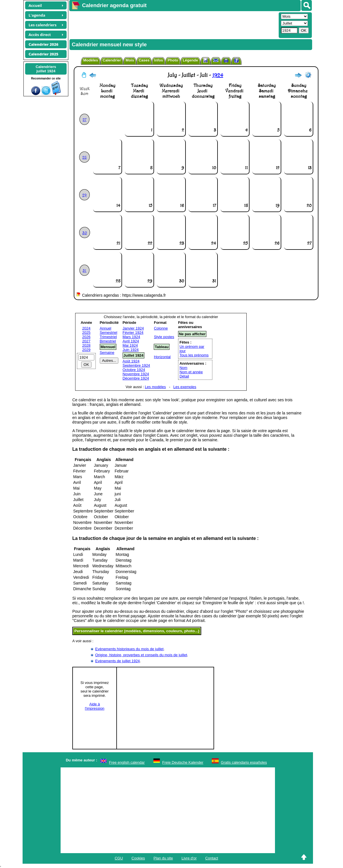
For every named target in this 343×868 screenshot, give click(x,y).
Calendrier (112, 60)
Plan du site (163, 858)
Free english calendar (127, 762)
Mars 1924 (131, 337)
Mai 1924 (130, 345)
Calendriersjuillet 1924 (46, 69)
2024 (86, 328)
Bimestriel (108, 341)
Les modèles (155, 387)
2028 (86, 345)
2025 (86, 333)
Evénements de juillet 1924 (117, 661)
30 (85, 233)
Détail (184, 376)
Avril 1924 (131, 341)
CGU (119, 858)
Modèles (91, 60)
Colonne (161, 328)
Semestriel (108, 333)
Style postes (164, 337)
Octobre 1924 (134, 370)
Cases (144, 60)
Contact (212, 858)
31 (84, 270)
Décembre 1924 (136, 378)
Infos (158, 60)
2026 (86, 337)
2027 (86, 341)
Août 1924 (131, 361)
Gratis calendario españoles (244, 762)
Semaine (107, 353)
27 (84, 119)
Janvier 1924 (133, 328)
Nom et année (191, 372)
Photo (173, 60)
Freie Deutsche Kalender (183, 762)
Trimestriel (108, 337)
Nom (183, 368)
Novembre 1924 (136, 374)
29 (84, 195)
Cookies (138, 858)
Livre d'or (189, 858)
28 (84, 157)
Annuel (105, 328)
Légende (190, 60)
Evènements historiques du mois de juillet (129, 649)
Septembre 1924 (136, 365)
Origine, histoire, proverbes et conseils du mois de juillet (141, 655)
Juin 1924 (131, 350)
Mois (130, 60)
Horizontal (162, 357)
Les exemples (185, 387)
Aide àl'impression (95, 706)
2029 (86, 350)
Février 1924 (133, 333)
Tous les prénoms (194, 355)
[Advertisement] (173, 25)
